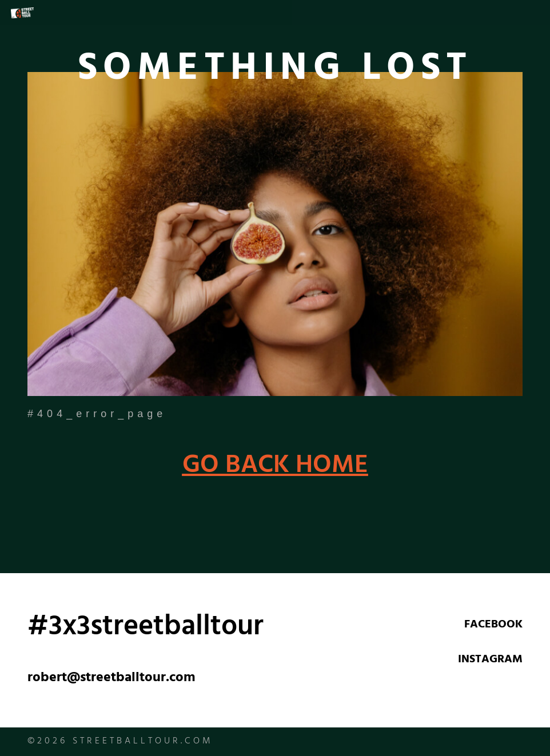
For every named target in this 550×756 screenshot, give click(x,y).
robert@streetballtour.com (111, 679)
